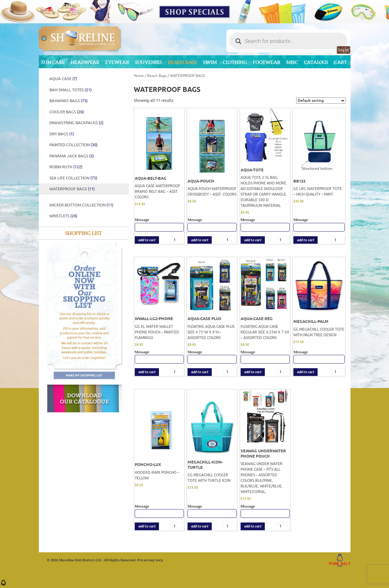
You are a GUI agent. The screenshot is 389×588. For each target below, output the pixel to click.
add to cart (147, 240)
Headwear (85, 62)
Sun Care (53, 62)
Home (139, 76)
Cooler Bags (67, 112)
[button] (3, 585)
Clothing (235, 62)
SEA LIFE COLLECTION (73, 178)
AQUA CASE (63, 79)
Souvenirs (149, 62)
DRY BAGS (62, 134)
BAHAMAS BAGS (68, 101)
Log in (344, 50)
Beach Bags (183, 62)
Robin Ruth (66, 167)
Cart (341, 62)
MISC (292, 62)
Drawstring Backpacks (76, 123)
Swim (210, 62)
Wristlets (63, 216)
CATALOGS (316, 62)
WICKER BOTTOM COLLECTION (81, 205)
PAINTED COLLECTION (73, 145)
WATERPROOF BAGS (72, 189)
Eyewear (117, 62)
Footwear (267, 62)
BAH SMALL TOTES (70, 90)
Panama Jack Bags (72, 156)
